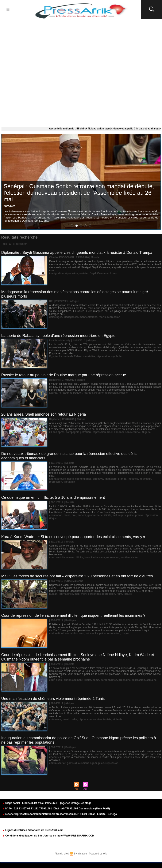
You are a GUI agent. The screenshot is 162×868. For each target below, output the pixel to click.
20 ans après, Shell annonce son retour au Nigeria (44, 414)
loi (87, 633)
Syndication (80, 854)
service (97, 719)
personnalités (109, 680)
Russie (124, 393)
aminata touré (57, 479)
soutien (125, 558)
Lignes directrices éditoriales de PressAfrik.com (33, 830)
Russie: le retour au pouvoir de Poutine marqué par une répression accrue (64, 375)
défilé (59, 680)
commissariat (57, 763)
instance (133, 479)
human (53, 594)
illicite (108, 515)
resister (84, 273)
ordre (74, 719)
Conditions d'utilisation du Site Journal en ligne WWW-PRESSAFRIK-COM (48, 836)
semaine (151, 680)
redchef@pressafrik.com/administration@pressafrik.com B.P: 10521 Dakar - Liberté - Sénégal (60, 814)
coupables (71, 633)
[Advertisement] (81, 72)
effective (98, 479)
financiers (111, 479)
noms (96, 680)
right (119, 594)
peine (130, 515)
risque (53, 518)
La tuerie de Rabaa (70, 356)
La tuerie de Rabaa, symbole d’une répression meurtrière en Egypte (58, 336)
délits (70, 479)
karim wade (98, 558)
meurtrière (89, 356)
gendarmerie (95, 515)
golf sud (72, 763)
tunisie (107, 719)
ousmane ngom (87, 763)
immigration (56, 273)
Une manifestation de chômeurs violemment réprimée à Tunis (53, 699)
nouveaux (145, 479)
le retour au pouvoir (70, 393)
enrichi (82, 515)
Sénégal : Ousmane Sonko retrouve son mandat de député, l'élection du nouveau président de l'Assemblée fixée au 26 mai (79, 193)
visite (134, 558)
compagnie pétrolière (79, 432)
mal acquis (119, 515)
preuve (139, 515)
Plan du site (61, 854)
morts (102, 317)
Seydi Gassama (99, 273)
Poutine (99, 393)
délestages (56, 317)
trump (113, 273)
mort (84, 594)
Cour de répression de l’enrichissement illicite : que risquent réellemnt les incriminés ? (73, 615)
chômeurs (55, 719)
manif (66, 719)
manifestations (88, 317)
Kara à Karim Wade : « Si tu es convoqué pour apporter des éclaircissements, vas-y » (73, 537)
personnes (94, 594)
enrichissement (65, 558)
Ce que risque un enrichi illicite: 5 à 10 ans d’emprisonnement (53, 497)
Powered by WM (98, 854)
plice (101, 763)
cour (52, 558)
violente (118, 719)
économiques (83, 479)
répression (71, 273)
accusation (56, 515)
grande (122, 479)
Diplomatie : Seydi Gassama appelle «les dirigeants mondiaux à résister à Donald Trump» (77, 253)
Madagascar (71, 317)
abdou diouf (56, 633)
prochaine (125, 680)
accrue (53, 393)
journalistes (66, 594)
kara (87, 558)
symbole (116, 356)
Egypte (53, 356)
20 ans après (57, 432)
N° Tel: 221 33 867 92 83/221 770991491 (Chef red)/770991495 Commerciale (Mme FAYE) (56, 809)
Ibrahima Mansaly (60, 341)
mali (77, 594)
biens (67, 515)
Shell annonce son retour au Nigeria (129, 432)
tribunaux (69, 482)
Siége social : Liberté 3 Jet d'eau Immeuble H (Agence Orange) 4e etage (47, 803)
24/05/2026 (9, 206)
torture (128, 594)
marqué (88, 393)
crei (74, 515)
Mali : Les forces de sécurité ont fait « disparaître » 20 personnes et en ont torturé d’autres (77, 576)
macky (94, 633)
